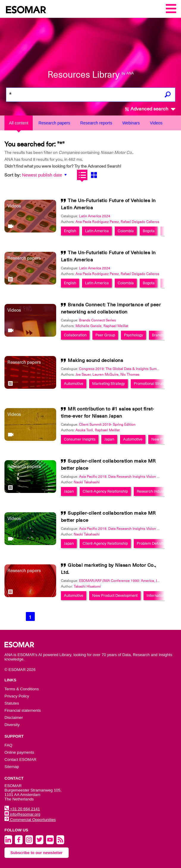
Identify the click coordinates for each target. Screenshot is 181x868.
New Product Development (115, 595)
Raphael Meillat (116, 326)
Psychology (133, 335)
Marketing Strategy (108, 384)
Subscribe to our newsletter (37, 853)
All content (19, 123)
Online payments (19, 752)
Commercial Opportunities (30, 820)
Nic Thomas (130, 374)
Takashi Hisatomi (87, 586)
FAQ (8, 745)
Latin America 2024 (95, 216)
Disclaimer (14, 718)
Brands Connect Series (97, 320)
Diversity (12, 725)
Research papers (54, 123)
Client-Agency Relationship (105, 491)
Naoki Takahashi (87, 482)
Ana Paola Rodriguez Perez (97, 222)
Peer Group (105, 335)
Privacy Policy (17, 696)
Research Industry (152, 491)
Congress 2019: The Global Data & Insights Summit (120, 369)
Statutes (12, 703)
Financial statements (23, 710)
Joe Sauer (83, 374)
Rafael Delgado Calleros (140, 222)
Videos (156, 123)
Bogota (149, 231)
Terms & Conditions (22, 689)
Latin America (97, 231)
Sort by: (13, 175)
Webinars (131, 123)
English (70, 231)
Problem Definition (152, 543)
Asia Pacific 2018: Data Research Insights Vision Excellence (127, 477)
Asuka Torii (84, 430)
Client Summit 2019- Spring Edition (107, 424)
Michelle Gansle (89, 326)
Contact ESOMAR (20, 759)
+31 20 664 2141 (22, 809)
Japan (109, 439)
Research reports (96, 123)
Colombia (126, 231)
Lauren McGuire (106, 374)
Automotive (74, 384)
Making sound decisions (95, 360)
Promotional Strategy (152, 384)
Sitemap (12, 767)
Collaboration (75, 335)
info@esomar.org (22, 814)
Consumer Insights (80, 439)
